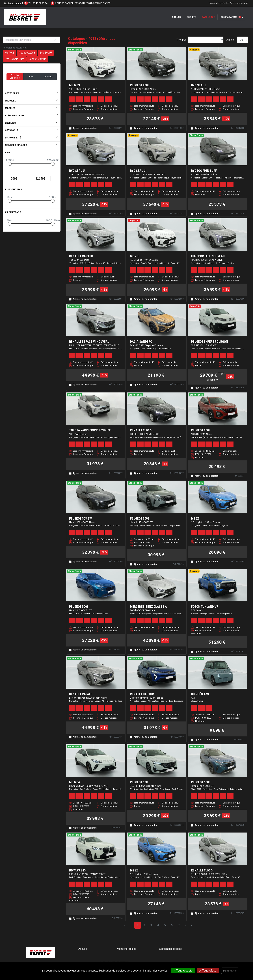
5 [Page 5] (165, 925)
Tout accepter (183, 971)
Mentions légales (127, 949)
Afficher (231, 40)
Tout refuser (208, 971)
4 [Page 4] (158, 925)
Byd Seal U (46, 53)
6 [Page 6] (172, 925)
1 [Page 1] (138, 925)
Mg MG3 (10, 53)
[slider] (10, 164)
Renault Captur (37, 59)
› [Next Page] (185, 925)
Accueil (177, 17)
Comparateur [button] (231, 17)
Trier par (181, 40)
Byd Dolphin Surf (14, 59)
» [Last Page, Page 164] (192, 925)
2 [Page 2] (144, 925)
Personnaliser (230, 971)
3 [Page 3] (151, 925)
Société (191, 17)
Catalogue (208, 17)
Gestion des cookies (170, 949)
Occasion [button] (48, 77)
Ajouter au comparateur (85, 128)
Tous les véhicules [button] (15, 77)
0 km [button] (32, 77)
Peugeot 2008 (27, 53)
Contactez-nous (12, 3)
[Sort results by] (206, 40)
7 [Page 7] (179, 925)
